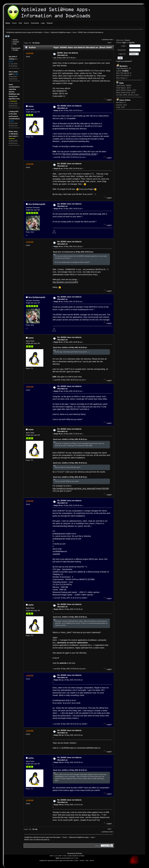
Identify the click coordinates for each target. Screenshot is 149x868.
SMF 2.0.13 (53, 856)
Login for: (122, 54)
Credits (82, 856)
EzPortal (79, 853)
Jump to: (98, 846)
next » (112, 39)
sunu (31, 106)
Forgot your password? (124, 61)
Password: (122, 50)
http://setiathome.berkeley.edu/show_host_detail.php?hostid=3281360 (81, 489)
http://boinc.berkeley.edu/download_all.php (79, 154)
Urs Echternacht (37, 204)
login (124, 43)
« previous (105, 39)
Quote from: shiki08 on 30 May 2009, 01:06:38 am (70, 617)
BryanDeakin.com (68, 858)
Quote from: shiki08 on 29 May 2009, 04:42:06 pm (70, 348)
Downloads (16, 48)
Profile (15, 50)
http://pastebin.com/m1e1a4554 (65, 282)
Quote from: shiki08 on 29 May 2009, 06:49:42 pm (70, 439)
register (132, 43)
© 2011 (76, 858)
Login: (124, 46)
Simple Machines (73, 856)
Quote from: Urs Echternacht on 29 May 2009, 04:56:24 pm (73, 252)
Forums (16, 42)
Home (15, 40)
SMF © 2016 (62, 856)
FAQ (15, 44)
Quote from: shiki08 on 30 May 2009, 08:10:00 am (70, 770)
